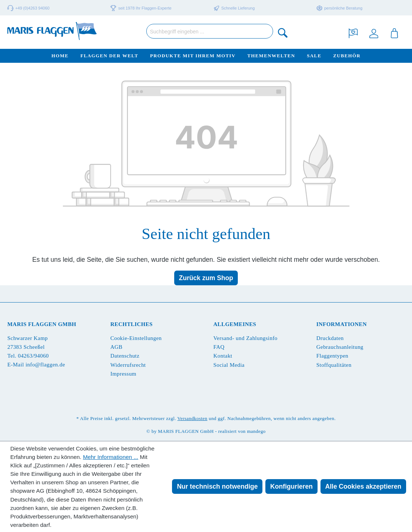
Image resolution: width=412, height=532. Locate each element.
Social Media (229, 365)
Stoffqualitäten (334, 365)
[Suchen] (283, 32)
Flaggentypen (332, 356)
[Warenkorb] (394, 32)
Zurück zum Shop (206, 278)
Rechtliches (131, 324)
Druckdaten (330, 338)
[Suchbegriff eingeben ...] (210, 31)
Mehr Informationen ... (111, 457)
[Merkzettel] (353, 32)
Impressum (123, 374)
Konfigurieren (291, 486)
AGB (116, 347)
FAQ (219, 347)
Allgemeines (235, 324)
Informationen (342, 324)
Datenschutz (125, 356)
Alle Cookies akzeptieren (363, 486)
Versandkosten (193, 418)
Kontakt (223, 356)
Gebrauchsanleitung (340, 347)
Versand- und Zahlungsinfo (246, 338)
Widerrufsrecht (128, 365)
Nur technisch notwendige (217, 486)
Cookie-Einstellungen (136, 338)
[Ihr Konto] (374, 32)
